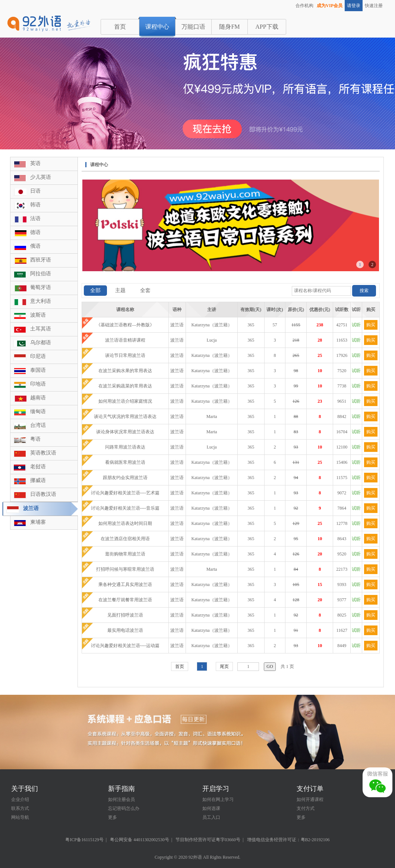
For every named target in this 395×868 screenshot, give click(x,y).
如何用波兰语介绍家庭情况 (125, 401)
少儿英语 (41, 177)
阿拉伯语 (41, 274)
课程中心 (157, 27)
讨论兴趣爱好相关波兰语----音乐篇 (125, 508)
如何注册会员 (121, 799)
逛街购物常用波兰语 (125, 554)
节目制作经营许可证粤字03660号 (208, 840)
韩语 (35, 205)
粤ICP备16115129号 (84, 840)
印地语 (38, 384)
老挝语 (38, 467)
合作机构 (304, 6)
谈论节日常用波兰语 (125, 355)
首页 (120, 27)
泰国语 (38, 370)
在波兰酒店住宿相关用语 (125, 539)
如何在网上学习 (218, 799)
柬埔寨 (38, 522)
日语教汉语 (43, 494)
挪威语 (38, 480)
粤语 (35, 439)
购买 (371, 325)
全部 (95, 290)
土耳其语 (41, 329)
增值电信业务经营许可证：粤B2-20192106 (288, 840)
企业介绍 (20, 799)
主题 (120, 290)
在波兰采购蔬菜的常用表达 (125, 386)
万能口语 (193, 27)
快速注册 (374, 6)
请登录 (354, 6)
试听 (356, 325)
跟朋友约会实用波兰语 (125, 478)
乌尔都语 (41, 343)
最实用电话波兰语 (125, 630)
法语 (35, 218)
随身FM (229, 27)
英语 (35, 163)
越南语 (38, 398)
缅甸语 (38, 411)
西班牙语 (41, 260)
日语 (35, 191)
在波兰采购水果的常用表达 (125, 371)
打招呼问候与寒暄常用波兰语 (125, 569)
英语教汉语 (43, 453)
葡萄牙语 (41, 287)
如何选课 (211, 808)
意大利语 (41, 301)
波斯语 (38, 315)
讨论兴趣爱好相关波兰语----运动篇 (125, 646)
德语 (35, 232)
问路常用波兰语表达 (125, 447)
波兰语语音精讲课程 (125, 340)
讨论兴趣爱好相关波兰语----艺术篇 (125, 493)
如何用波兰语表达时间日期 (125, 523)
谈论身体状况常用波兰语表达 (125, 432)
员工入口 (211, 817)
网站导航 (20, 817)
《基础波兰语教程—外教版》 (125, 325)
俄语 (35, 246)
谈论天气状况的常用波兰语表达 (125, 416)
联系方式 (20, 808)
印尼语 (38, 356)
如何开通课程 (310, 799)
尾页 (224, 666)
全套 (145, 290)
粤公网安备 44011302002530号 (140, 840)
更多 (113, 817)
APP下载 (267, 27)
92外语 (195, 857)
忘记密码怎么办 (124, 808)
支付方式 (306, 808)
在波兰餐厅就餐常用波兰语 (125, 600)
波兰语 (31, 508)
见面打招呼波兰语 (125, 615)
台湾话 (38, 425)
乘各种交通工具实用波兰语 (125, 585)
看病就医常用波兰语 (125, 462)
